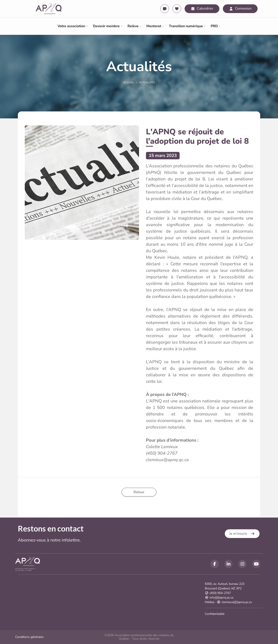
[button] (242, 534)
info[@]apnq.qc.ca (219, 598)
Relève (133, 26)
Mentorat (154, 26)
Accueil (129, 82)
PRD (214, 26)
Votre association (71, 26)
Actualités (147, 82)
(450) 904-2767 (218, 593)
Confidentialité (215, 614)
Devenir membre (106, 26)
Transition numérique (186, 26)
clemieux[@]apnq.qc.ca (234, 602)
